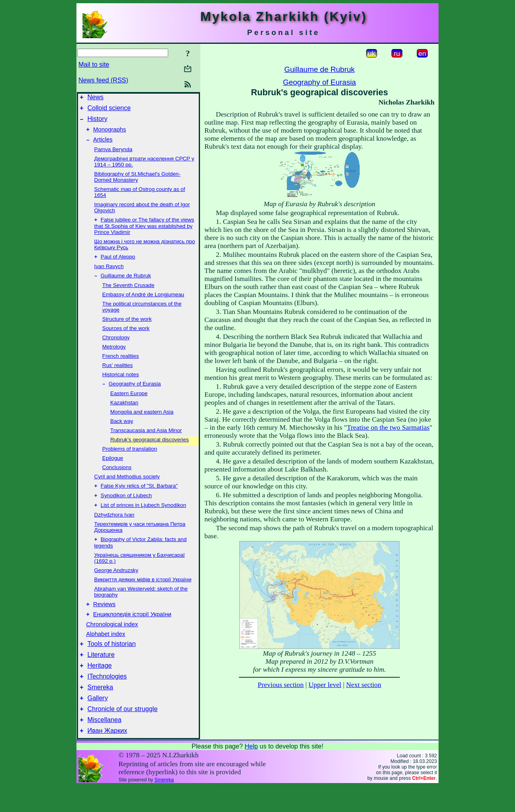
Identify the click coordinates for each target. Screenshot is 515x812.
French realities (121, 364)
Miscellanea (104, 744)
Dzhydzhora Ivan (114, 526)
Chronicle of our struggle (122, 732)
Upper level (325, 685)
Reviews (104, 618)
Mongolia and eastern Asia (142, 421)
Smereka (100, 708)
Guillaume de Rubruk (126, 284)
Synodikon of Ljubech (126, 506)
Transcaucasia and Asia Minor (146, 440)
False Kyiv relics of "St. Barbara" (139, 496)
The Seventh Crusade (128, 294)
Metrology (114, 355)
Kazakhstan (124, 412)
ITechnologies (107, 696)
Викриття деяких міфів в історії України (143, 592)
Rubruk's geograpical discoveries (149, 449)
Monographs (110, 134)
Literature (101, 672)
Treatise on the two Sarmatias (388, 428)
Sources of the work (126, 337)
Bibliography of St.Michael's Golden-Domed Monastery (137, 183)
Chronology (116, 346)
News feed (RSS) (103, 80)
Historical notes (121, 383)
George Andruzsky (116, 583)
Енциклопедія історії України (132, 629)
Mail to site (94, 65)
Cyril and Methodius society (127, 486)
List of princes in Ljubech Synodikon (143, 517)
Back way (122, 430)
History (97, 122)
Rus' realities (117, 374)
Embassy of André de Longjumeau (143, 303)
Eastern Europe (129, 403)
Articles (103, 146)
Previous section (281, 685)
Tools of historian (111, 660)
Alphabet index (106, 649)
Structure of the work (127, 327)
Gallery (98, 720)
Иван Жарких (107, 756)
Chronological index (112, 639)
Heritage (99, 684)
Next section (364, 685)
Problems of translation (130, 458)
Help (251, 772)
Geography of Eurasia (135, 393)
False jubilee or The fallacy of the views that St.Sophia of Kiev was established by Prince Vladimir (144, 233)
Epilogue (113, 467)
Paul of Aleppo (118, 264)
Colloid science (109, 110)
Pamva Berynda (113, 155)
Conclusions (117, 477)
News (95, 98)
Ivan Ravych (109, 274)
